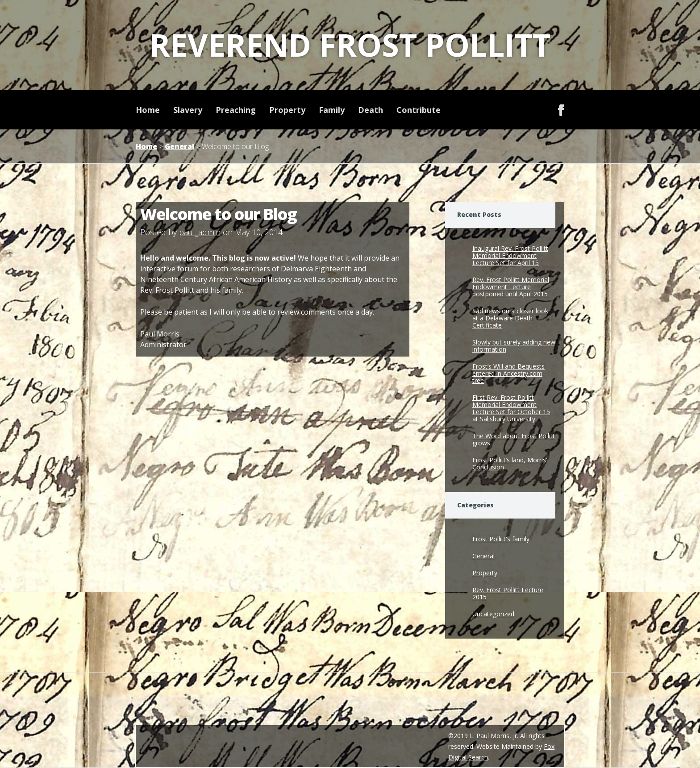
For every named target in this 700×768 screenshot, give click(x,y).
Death (371, 110)
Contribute (419, 110)
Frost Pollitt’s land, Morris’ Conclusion (510, 463)
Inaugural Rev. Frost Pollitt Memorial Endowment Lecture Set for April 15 (510, 255)
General (179, 146)
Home (148, 110)
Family (332, 110)
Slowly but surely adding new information (514, 346)
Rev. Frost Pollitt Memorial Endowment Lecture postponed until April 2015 (511, 287)
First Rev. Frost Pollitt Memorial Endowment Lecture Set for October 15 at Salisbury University (511, 408)
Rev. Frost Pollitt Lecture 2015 (508, 593)
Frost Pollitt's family (501, 539)
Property (287, 110)
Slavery (188, 110)
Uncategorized (493, 614)
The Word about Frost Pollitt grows (514, 439)
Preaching (236, 110)
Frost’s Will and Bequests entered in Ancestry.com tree (508, 373)
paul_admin (200, 232)
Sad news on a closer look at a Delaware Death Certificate (510, 318)
